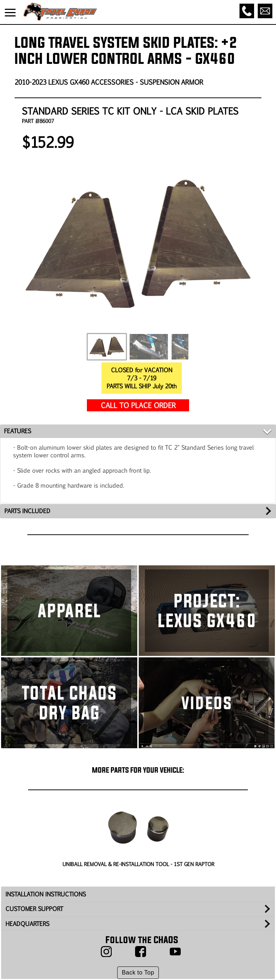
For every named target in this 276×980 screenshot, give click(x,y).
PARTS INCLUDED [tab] (27, 511)
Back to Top (138, 973)
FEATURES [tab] (18, 431)
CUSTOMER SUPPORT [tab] (34, 909)
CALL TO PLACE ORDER (138, 405)
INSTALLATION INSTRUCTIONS (46, 894)
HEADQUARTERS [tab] (27, 924)
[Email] (265, 11)
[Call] (247, 11)
